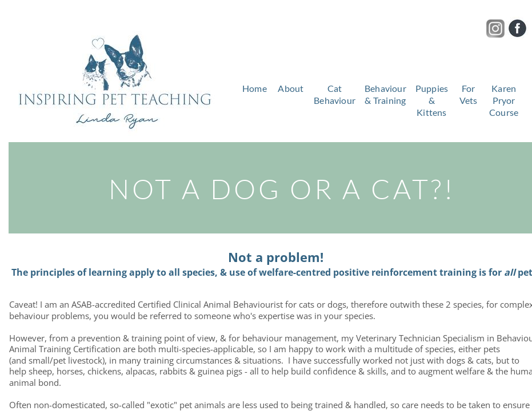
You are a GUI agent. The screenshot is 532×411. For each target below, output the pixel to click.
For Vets (469, 94)
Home (255, 88)
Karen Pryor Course (504, 100)
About (291, 88)
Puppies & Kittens (432, 100)
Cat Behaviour (335, 94)
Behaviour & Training (385, 94)
